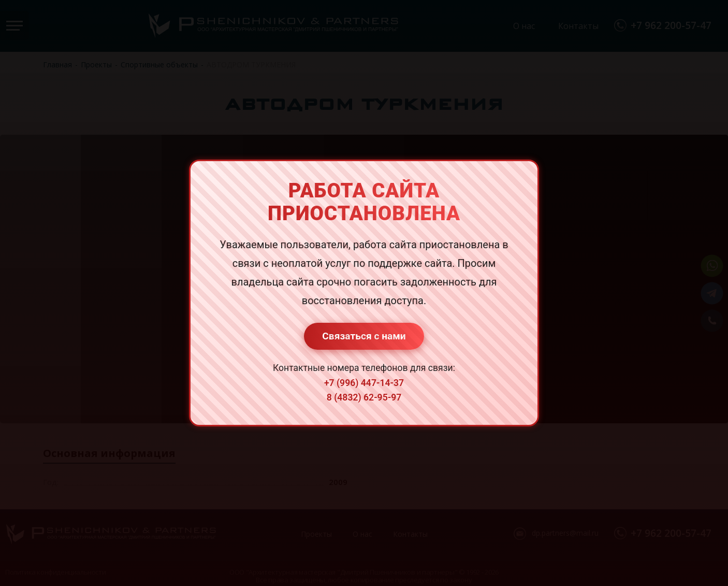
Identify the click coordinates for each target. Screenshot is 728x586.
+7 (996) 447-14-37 (364, 383)
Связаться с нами (364, 336)
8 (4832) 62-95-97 (364, 397)
